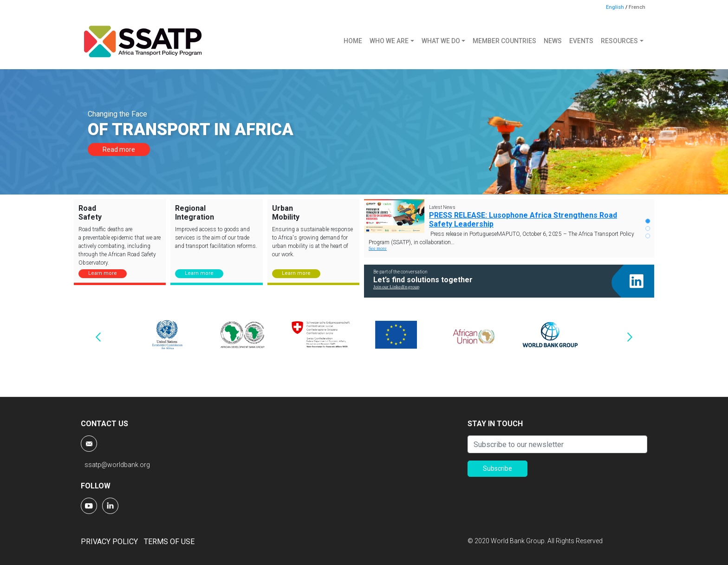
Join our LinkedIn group (396, 287)
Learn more (103, 273)
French (637, 7)
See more (378, 249)
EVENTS (581, 41)
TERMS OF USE (169, 542)
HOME (353, 41)
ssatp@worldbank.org (117, 465)
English (615, 7)
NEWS (553, 41)
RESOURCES (619, 41)
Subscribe (497, 468)
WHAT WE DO (441, 41)
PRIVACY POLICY (109, 542)
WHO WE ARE (389, 41)
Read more (119, 149)
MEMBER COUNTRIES (504, 41)
